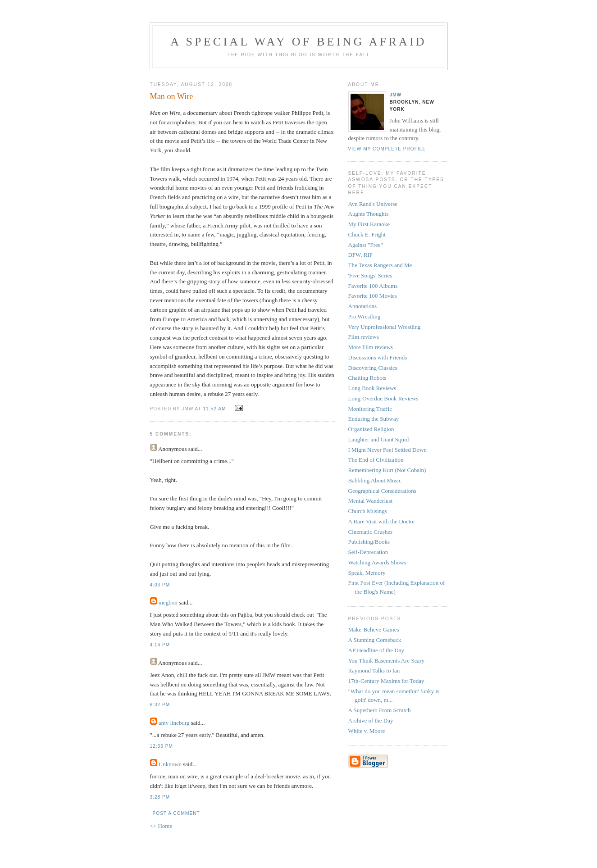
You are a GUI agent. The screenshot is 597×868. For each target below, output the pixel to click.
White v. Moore (367, 731)
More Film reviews (371, 347)
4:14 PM (160, 645)
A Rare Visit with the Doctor (382, 521)
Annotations (363, 306)
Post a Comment (176, 813)
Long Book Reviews (372, 388)
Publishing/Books (369, 542)
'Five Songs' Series (370, 275)
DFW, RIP (360, 255)
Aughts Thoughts (369, 214)
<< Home (161, 826)
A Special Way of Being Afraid (298, 42)
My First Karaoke (369, 224)
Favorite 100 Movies (373, 296)
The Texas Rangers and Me (380, 265)
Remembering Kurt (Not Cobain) (387, 470)
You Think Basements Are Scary (387, 661)
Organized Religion (371, 429)
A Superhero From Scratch (380, 710)
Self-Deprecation (368, 552)
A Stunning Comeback (375, 640)
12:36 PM (162, 746)
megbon (168, 602)
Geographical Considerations (382, 491)
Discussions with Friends (378, 357)
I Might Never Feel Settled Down (387, 450)
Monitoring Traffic (370, 409)
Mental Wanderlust (371, 501)
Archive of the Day (371, 720)
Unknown (170, 764)
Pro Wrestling (365, 316)
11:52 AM (214, 409)
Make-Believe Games (374, 629)
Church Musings (368, 511)
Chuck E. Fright (367, 234)
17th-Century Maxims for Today (386, 681)
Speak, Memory (367, 573)
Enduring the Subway (374, 419)
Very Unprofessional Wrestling (385, 327)
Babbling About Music (375, 480)
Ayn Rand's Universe (373, 204)
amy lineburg (174, 723)
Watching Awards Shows (377, 562)
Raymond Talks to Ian (374, 670)
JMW (396, 95)
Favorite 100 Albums (373, 286)
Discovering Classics (373, 368)
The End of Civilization (376, 460)
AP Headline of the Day (376, 650)
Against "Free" (366, 245)
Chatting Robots (367, 378)
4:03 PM (160, 585)
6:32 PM (160, 705)
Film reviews (364, 337)
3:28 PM (160, 797)
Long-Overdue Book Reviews (383, 398)
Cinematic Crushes (371, 532)
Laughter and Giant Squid (379, 439)
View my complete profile (387, 149)
